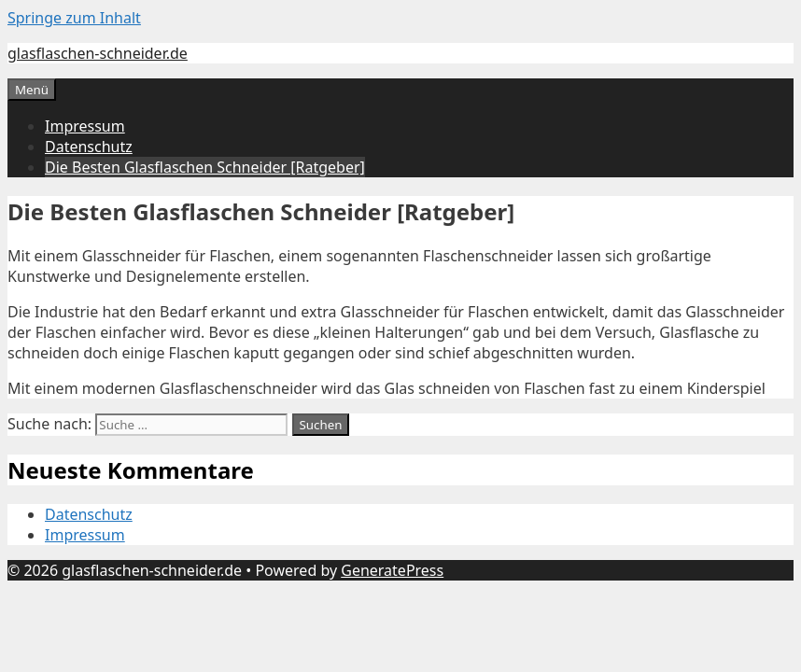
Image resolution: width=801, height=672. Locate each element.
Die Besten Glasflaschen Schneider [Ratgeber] (205, 167)
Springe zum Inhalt (74, 18)
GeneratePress (392, 570)
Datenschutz (89, 147)
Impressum (85, 126)
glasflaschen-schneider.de (98, 53)
